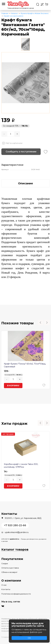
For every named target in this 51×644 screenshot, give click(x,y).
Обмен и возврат (9, 572)
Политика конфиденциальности (16, 594)
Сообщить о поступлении (21, 152)
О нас (4, 585)
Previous (40, 323)
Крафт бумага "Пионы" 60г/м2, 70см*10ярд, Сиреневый (25, 365)
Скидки (5, 563)
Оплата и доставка (10, 568)
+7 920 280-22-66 (15, 525)
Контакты (6, 589)
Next (47, 323)
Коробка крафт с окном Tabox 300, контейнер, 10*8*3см (21, 466)
